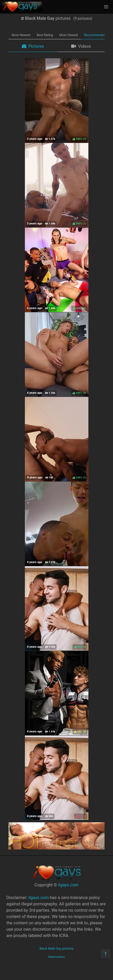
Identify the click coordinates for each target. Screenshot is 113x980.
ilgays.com (68, 885)
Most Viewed (69, 35)
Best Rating (45, 35)
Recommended (95, 35)
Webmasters (56, 957)
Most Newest (21, 35)
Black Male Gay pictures (57, 949)
